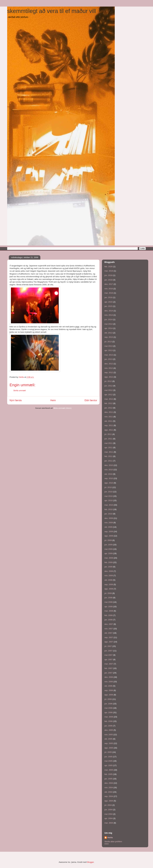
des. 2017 (109, 284)
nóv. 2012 (109, 368)
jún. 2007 (108, 651)
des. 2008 (109, 571)
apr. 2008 (108, 607)
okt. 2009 (108, 527)
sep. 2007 (109, 637)
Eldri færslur (91, 400)
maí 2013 (108, 346)
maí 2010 (108, 496)
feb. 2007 (108, 668)
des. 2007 (109, 624)
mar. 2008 (109, 611)
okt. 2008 (108, 580)
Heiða (110, 837)
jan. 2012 (108, 408)
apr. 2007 (108, 660)
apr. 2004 (108, 818)
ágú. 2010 (109, 483)
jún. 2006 (108, 704)
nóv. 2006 (109, 682)
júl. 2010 (108, 487)
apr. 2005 (108, 765)
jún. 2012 (108, 386)
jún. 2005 (108, 757)
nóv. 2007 (109, 629)
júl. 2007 (108, 646)
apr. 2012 (108, 395)
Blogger (90, 862)
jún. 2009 (108, 545)
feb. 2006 (108, 721)
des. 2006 (109, 677)
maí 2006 (108, 708)
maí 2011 (108, 443)
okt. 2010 (108, 474)
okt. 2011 (108, 421)
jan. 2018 (108, 280)
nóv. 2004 (109, 788)
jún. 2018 (108, 275)
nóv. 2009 (109, 523)
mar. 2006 (109, 717)
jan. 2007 (108, 673)
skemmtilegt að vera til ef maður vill (51, 11)
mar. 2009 (109, 558)
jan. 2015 (108, 306)
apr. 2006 (108, 712)
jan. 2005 (108, 779)
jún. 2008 (108, 598)
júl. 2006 (108, 699)
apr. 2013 (108, 350)
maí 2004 (108, 814)
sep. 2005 (109, 743)
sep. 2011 (109, 425)
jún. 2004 (108, 810)
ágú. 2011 (109, 430)
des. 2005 (109, 730)
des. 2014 (109, 311)
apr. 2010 (108, 500)
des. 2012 (109, 364)
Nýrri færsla (16, 400)
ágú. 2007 (109, 642)
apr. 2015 (108, 302)
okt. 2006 (108, 686)
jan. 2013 (108, 359)
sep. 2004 (109, 796)
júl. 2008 (108, 593)
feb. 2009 (108, 562)
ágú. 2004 (109, 801)
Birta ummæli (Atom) (63, 408)
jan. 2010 (108, 514)
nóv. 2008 (109, 576)
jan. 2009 (108, 567)
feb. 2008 (108, 615)
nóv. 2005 (109, 735)
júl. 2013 (108, 342)
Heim (53, 400)
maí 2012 (108, 390)
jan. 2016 (108, 297)
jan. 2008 (108, 620)
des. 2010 (109, 465)
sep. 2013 (109, 337)
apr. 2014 (108, 328)
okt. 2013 (108, 333)
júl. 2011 (108, 434)
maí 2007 (108, 655)
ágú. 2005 (109, 748)
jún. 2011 (108, 439)
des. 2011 (109, 412)
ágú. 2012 (109, 377)
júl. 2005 (108, 752)
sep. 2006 (109, 690)
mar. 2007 (109, 664)
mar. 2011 (109, 452)
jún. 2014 (108, 319)
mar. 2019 (109, 271)
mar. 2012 (109, 399)
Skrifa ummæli (19, 391)
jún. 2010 (108, 492)
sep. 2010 (109, 478)
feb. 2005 (108, 774)
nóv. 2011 (109, 417)
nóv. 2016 (109, 289)
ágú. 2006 (109, 695)
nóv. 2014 (109, 315)
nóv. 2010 (109, 470)
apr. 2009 (108, 553)
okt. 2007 (108, 633)
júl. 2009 (108, 540)
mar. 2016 (109, 293)
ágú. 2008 (109, 589)
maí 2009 (108, 549)
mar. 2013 (109, 355)
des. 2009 (109, 518)
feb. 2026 (108, 267)
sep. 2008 (109, 584)
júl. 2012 (108, 381)
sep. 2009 (109, 531)
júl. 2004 (108, 805)
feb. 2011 (108, 456)
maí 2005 (108, 761)
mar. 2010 (109, 505)
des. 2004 (109, 783)
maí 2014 (108, 324)
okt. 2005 (108, 739)
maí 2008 (108, 602)
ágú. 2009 (109, 536)
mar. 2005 (109, 770)
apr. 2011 (108, 448)
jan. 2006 (108, 726)
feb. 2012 (108, 403)
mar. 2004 (109, 823)
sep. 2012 (109, 372)
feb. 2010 (108, 509)
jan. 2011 (108, 461)
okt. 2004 (108, 792)
